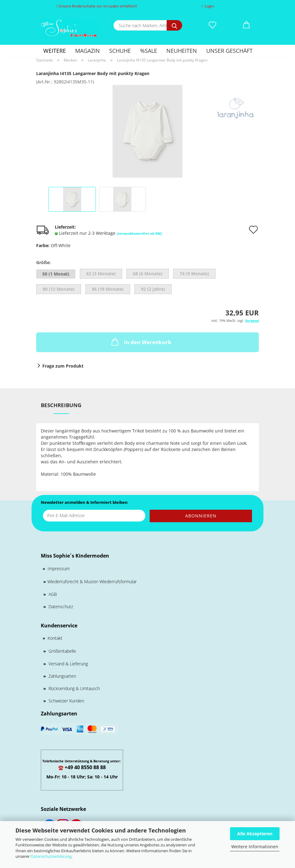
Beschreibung (61, 405)
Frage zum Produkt (63, 366)
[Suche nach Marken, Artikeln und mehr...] (174, 25)
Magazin (88, 51)
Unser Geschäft (229, 51)
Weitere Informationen (255, 847)
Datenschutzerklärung (51, 856)
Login (208, 6)
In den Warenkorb (141, 342)
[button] (246, 25)
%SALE (149, 51)
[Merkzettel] (212, 25)
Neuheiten (182, 51)
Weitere (55, 51)
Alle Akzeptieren (255, 834)
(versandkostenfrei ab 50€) (139, 233)
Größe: (43, 262)
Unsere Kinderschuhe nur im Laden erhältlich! (96, 6)
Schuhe (120, 51)
